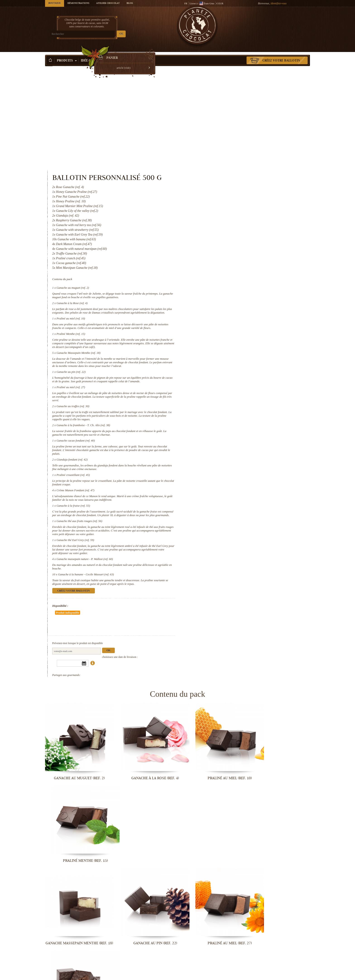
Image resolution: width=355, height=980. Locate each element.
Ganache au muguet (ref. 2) (225, 191)
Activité (144, 54)
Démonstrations (78, 3)
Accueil (49, 62)
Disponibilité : (213, 524)
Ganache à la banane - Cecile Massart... (144, 975)
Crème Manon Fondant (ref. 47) (228, 405)
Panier (277, 21)
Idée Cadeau (93, 54)
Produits (67, 54)
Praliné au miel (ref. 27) (223, 301)
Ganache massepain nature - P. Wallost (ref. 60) (237, 477)
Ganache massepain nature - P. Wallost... (76, 975)
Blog (130, 3)
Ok (261, 555)
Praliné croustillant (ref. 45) (226, 389)
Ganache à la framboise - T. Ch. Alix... (76, 826)
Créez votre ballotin (281, 54)
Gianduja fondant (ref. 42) (224, 374)
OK (98, 34)
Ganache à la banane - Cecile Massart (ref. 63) (238, 492)
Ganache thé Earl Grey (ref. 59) (228, 458)
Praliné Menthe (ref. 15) (223, 244)
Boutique (55, 3)
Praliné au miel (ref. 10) (223, 226)
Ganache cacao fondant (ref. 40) (228, 355)
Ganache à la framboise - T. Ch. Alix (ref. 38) (236, 339)
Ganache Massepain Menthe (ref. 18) (231, 263)
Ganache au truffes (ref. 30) (225, 320)
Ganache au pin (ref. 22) (223, 282)
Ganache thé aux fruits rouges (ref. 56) (232, 439)
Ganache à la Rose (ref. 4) (224, 207)
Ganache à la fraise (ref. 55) (226, 420)
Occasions (120, 54)
